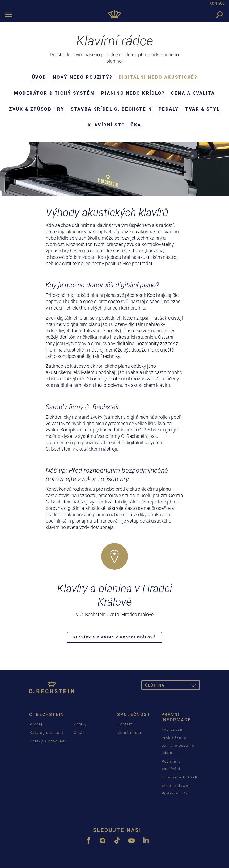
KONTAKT (218, 3)
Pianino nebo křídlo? (133, 93)
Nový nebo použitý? (83, 77)
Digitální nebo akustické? (158, 77)
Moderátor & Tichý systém (54, 93)
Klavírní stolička (114, 125)
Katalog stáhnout (47, 733)
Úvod (39, 77)
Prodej (36, 724)
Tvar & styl (203, 109)
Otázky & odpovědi (48, 741)
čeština (172, 686)
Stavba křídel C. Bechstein (111, 109)
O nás (80, 733)
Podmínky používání (171, 765)
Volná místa (130, 733)
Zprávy (80, 724)
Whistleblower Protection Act (176, 790)
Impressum (173, 730)
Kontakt (125, 724)
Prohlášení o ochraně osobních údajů (179, 746)
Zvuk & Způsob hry (37, 109)
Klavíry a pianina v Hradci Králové (114, 638)
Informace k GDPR (180, 778)
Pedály (169, 109)
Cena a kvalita (193, 93)
